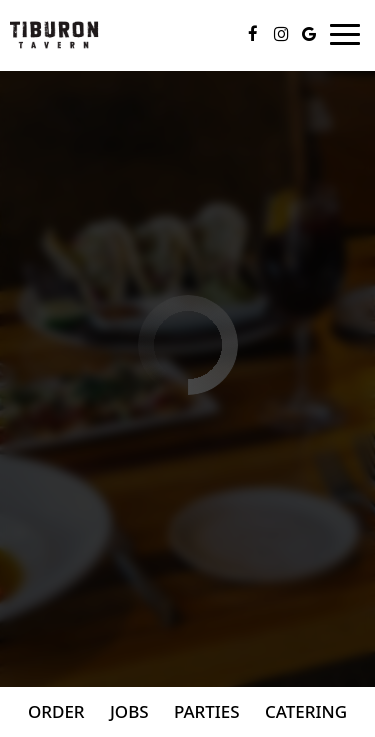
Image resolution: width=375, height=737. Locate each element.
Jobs (129, 711)
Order (56, 711)
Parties (207, 711)
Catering (306, 711)
